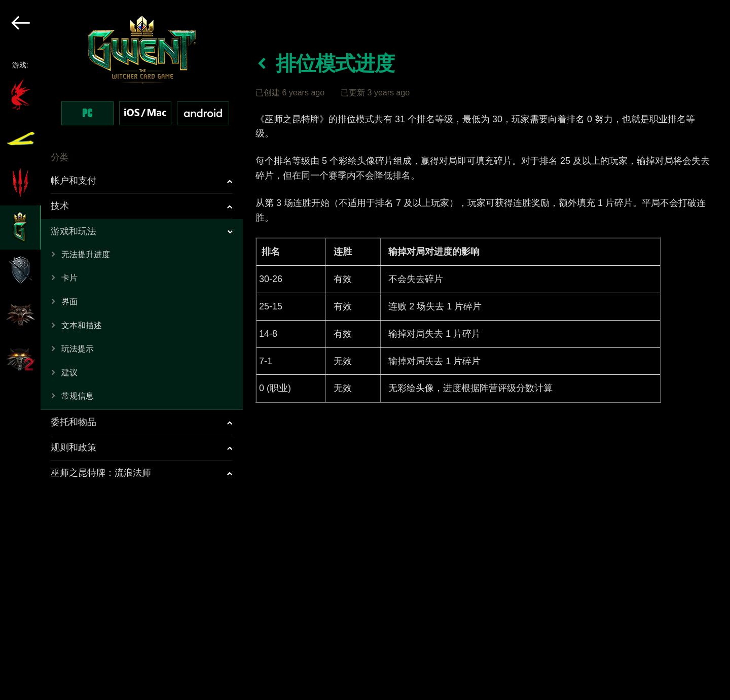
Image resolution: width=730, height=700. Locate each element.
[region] (122, 350)
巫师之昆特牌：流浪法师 (101, 473)
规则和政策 (74, 447)
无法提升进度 (86, 254)
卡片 (69, 278)
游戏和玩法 (74, 231)
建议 (69, 373)
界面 (69, 302)
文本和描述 (82, 325)
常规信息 (78, 396)
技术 (60, 206)
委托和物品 (74, 422)
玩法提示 (78, 349)
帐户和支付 (74, 181)
